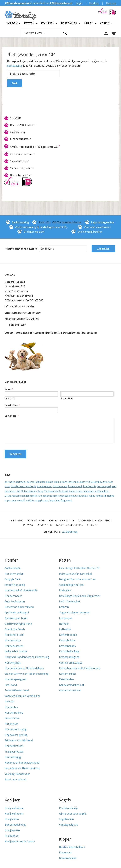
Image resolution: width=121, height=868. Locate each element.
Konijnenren (12, 817)
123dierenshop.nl (61, 3)
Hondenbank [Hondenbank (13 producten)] (18, 485)
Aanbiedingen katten (71, 583)
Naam (9, 389)
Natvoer (10, 700)
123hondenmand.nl (17, 3)
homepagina (14, 66)
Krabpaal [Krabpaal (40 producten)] (63, 489)
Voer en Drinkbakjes (71, 661)
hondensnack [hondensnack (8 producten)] (75, 485)
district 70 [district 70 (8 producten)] (85, 480)
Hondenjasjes (13, 661)
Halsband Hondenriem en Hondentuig (27, 655)
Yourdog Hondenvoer (17, 772)
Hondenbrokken (14, 633)
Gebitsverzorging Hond (18, 622)
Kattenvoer (66, 616)
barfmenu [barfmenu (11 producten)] (21, 480)
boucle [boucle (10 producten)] (50, 480)
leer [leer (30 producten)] (81, 489)
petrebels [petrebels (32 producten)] (82, 494)
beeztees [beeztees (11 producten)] (32, 480)
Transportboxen (14, 750)
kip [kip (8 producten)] (35, 489)
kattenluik (65, 627)
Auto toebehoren (15, 600)
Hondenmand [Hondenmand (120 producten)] (60, 485)
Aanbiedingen (13, 566)
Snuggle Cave (13, 577)
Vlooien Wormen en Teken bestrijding (27, 672)
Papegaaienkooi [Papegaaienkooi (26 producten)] (68, 494)
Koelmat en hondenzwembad (22, 761)
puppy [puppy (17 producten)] (92, 494)
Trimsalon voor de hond (19, 739)
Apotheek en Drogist (17, 611)
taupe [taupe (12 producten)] (52, 498)
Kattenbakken (67, 644)
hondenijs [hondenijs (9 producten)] (31, 485)
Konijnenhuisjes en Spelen (20, 840)
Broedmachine (68, 856)
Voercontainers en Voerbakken (23, 694)
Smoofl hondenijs (15, 583)
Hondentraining (14, 711)
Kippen (90, 23)
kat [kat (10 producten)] (19, 489)
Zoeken (65, 33)
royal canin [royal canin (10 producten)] (11, 498)
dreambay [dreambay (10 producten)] (97, 480)
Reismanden (66, 677)
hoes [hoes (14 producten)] (111, 480)
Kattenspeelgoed (69, 655)
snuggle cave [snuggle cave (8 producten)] (41, 498)
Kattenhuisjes (67, 638)
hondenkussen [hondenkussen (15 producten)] (44, 485)
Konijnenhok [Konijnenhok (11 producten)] (51, 489)
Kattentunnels (68, 672)
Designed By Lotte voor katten (77, 577)
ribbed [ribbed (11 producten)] (111, 494)
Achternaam (67, 398)
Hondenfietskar (14, 744)
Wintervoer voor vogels (73, 812)
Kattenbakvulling (69, 650)
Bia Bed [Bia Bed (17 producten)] (41, 480)
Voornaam (10, 398)
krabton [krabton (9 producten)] (73, 489)
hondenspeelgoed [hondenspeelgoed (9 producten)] (107, 485)
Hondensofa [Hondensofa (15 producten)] (90, 485)
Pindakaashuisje (69, 806)
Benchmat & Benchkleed (19, 605)
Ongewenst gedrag (16, 733)
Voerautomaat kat (70, 689)
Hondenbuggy (13, 755)
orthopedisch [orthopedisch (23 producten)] (102, 489)
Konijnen (50, 23)
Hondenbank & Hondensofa (21, 588)
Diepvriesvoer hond (16, 616)
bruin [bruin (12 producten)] (57, 480)
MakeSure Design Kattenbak (76, 572)
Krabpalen (65, 588)
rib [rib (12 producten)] (105, 494)
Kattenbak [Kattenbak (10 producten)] (27, 489)
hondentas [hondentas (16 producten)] (11, 489)
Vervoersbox (12, 716)
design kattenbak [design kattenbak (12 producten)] (70, 480)
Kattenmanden (68, 633)
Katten (31, 23)
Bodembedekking (15, 823)
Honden (14, 23)
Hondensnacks (13, 594)
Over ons (111, 3)
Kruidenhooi (12, 834)
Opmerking (12, 416)
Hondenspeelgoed (16, 677)
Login (79, 3)
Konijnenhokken (14, 806)
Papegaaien (71, 23)
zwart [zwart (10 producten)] (69, 498)
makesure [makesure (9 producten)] (89, 489)
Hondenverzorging (16, 727)
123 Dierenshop (70, 530)
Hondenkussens (14, 644)
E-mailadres (12, 405)
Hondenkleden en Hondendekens (24, 666)
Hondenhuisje (13, 638)
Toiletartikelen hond (17, 689)
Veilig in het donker (16, 650)
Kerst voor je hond (16, 778)
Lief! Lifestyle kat (70, 600)
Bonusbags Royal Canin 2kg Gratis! (80, 594)
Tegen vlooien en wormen (74, 611)
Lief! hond (11, 683)
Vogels (107, 23)
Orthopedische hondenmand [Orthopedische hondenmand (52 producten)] (20, 494)
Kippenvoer (66, 851)
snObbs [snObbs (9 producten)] (30, 498)
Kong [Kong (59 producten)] (40, 489)
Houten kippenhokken (72, 845)
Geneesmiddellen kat (72, 683)
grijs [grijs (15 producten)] (105, 480)
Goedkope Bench (15, 627)
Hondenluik (11, 722)
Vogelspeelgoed (69, 823)
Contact (94, 3)
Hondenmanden (14, 572)
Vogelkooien (66, 817)
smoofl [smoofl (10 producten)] (21, 498)
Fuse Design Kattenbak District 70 (79, 566)
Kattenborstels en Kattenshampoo (80, 666)
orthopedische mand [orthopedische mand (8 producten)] (47, 494)
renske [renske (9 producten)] (99, 494)
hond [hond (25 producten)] (7, 485)
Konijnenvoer (12, 828)
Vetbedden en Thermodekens (22, 766)
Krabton (64, 605)
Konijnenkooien (14, 812)
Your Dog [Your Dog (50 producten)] (61, 498)
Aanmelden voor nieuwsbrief (22, 249)
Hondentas (11, 705)
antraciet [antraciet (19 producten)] (10, 480)
